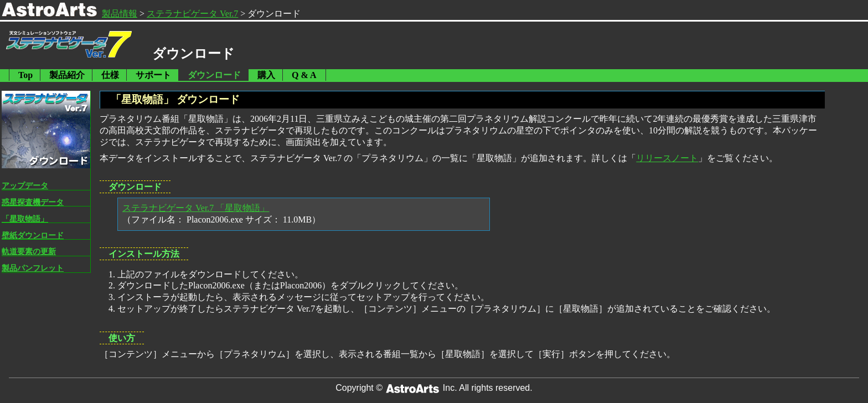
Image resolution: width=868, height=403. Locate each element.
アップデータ (25, 185)
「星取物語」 (25, 219)
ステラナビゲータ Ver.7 (192, 14)
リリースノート (667, 158)
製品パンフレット (33, 268)
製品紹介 (67, 75)
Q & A (304, 75)
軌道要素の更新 (29, 251)
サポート (153, 75)
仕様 (110, 75)
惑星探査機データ (33, 202)
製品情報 (120, 14)
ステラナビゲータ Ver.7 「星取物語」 (196, 208)
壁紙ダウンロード (33, 235)
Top (25, 75)
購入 (266, 75)
